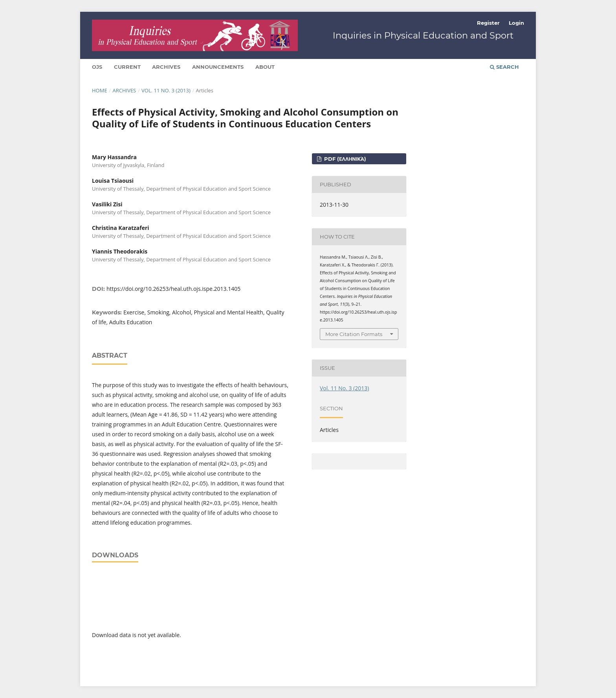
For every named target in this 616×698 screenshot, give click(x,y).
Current (127, 67)
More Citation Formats (354, 334)
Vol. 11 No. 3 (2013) (166, 90)
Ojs (97, 67)
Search (504, 67)
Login (516, 23)
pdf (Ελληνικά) (344, 159)
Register (488, 23)
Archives (166, 67)
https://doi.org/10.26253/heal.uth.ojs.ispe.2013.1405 (173, 289)
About (265, 67)
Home (100, 90)
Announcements (218, 67)
